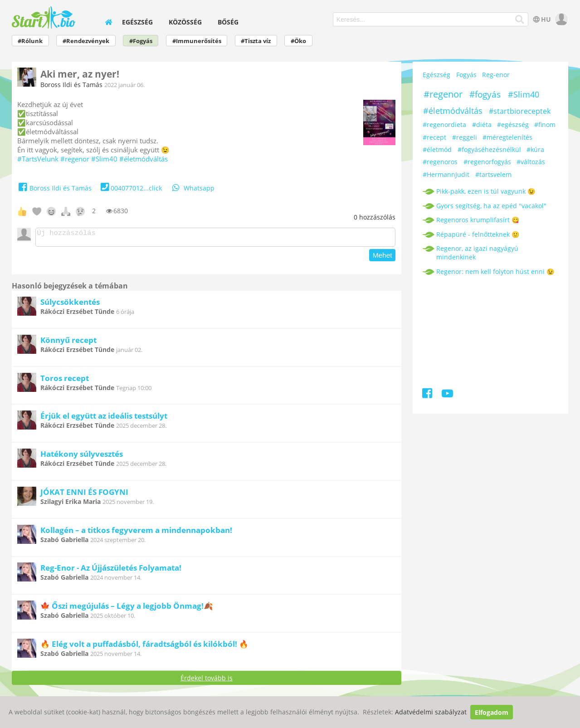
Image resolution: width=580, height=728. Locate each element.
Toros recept (65, 381)
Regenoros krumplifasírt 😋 (478, 220)
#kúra (535, 149)
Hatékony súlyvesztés (82, 457)
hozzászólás (375, 217)
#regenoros (440, 162)
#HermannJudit (446, 174)
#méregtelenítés (507, 137)
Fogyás (466, 75)
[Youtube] (447, 395)
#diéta (482, 125)
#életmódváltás (144, 159)
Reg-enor (496, 75)
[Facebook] (428, 395)
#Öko (298, 41)
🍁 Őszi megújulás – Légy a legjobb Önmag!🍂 (127, 608)
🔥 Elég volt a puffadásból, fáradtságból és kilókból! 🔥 (144, 647)
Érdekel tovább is (207, 681)
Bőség (228, 22)
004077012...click (130, 188)
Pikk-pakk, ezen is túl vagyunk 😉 (486, 191)
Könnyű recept (68, 343)
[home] (108, 22)
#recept (434, 137)
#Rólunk (30, 41)
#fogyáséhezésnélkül (489, 149)
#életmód (437, 149)
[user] (560, 19)
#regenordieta (444, 125)
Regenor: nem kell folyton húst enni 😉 (495, 271)
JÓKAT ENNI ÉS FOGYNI (84, 495)
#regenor (75, 159)
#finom (545, 125)
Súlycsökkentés (70, 305)
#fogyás (485, 94)
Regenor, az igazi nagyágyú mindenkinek (477, 253)
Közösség (185, 22)
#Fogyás (141, 41)
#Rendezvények (86, 41)
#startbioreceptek (520, 111)
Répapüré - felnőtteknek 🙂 (478, 234)
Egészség (137, 22)
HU (541, 19)
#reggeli (465, 137)
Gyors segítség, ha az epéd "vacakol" (491, 206)
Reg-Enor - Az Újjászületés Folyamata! (111, 570)
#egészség (513, 125)
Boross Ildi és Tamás (71, 85)
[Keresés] (520, 20)
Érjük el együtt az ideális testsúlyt (104, 418)
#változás (531, 162)
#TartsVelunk (38, 159)
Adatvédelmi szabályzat (431, 712)
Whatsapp (193, 188)
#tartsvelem (493, 174)
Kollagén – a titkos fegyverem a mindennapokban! (136, 533)
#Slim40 (104, 159)
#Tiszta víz (256, 41)
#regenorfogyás (487, 162)
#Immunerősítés (197, 41)
